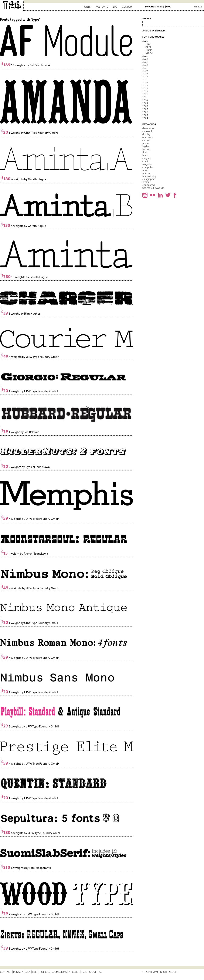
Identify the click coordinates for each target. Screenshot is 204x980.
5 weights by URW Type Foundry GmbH (31, 833)
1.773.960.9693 (150, 972)
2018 (145, 77)
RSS (100, 972)
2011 (145, 97)
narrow (146, 173)
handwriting (149, 176)
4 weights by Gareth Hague (24, 226)
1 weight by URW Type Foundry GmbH (30, 133)
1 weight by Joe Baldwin (20, 432)
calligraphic (149, 179)
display (146, 134)
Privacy (18, 972)
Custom (127, 7)
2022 (145, 65)
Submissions (59, 972)
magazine (148, 164)
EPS (115, 7)
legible (146, 146)
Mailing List (89, 972)
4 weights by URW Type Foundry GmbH (30, 357)
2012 (145, 94)
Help (35, 972)
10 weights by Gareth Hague (25, 277)
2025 (145, 56)
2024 (145, 59)
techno (146, 149)
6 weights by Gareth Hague (24, 179)
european (148, 137)
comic (146, 161)
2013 (145, 91)
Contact (6, 972)
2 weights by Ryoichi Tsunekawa (25, 467)
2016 (145, 82)
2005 (145, 115)
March (149, 50)
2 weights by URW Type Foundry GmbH (30, 726)
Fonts (87, 7)
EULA (28, 972)
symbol (146, 182)
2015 (145, 85)
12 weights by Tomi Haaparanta (26, 868)
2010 (145, 100)
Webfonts (102, 7)
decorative (148, 128)
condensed (149, 185)
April (148, 47)
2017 (145, 80)
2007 (145, 109)
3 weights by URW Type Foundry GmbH (30, 949)
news (145, 170)
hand (145, 155)
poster (146, 143)
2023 (145, 62)
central (146, 140)
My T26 (198, 7)
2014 (145, 88)
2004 (145, 118)
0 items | (158, 7)
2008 (145, 106)
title (144, 152)
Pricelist (74, 972)
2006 (145, 112)
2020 (145, 71)
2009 (145, 103)
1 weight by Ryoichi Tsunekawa (25, 554)
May (148, 44)
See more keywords (153, 188)
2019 (145, 74)
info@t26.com (168, 972)
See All (149, 53)
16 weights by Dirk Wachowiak (26, 65)
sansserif (147, 131)
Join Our (154, 31)
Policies (45, 972)
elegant (146, 158)
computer (148, 167)
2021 (145, 68)
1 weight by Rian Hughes (21, 314)
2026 (145, 41)
